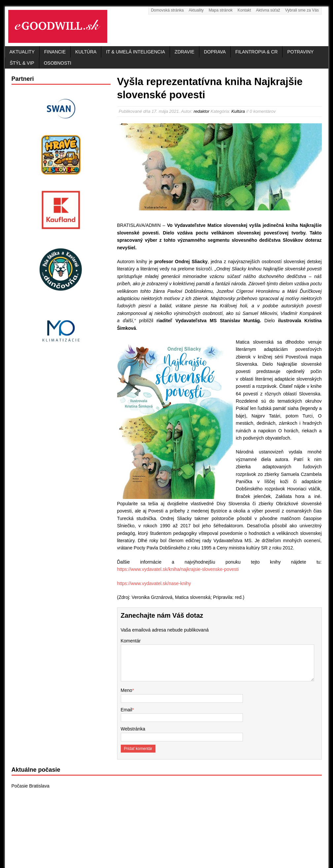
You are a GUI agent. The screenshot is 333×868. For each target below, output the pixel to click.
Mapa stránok (221, 10)
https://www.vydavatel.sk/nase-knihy (154, 583)
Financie (55, 52)
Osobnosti (58, 63)
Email (127, 710)
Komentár (131, 641)
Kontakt (244, 10)
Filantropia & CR (256, 52)
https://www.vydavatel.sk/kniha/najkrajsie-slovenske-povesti (178, 569)
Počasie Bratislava (31, 786)
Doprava (215, 52)
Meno (127, 690)
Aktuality (196, 10)
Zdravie (184, 52)
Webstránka (133, 729)
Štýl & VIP (22, 63)
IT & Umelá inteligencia (135, 52)
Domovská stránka (167, 10)
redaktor (202, 111)
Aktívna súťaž (268, 10)
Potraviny (300, 52)
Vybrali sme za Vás (302, 10)
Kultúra (86, 52)
